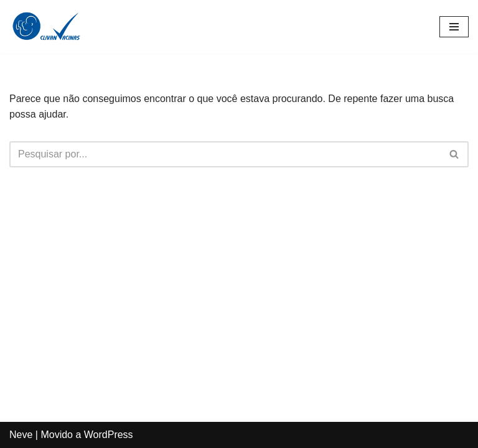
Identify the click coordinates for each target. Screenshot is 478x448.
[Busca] (225, 154)
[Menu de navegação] (454, 27)
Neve (21, 435)
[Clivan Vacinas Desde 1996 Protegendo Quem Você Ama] (47, 27)
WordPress (109, 435)
